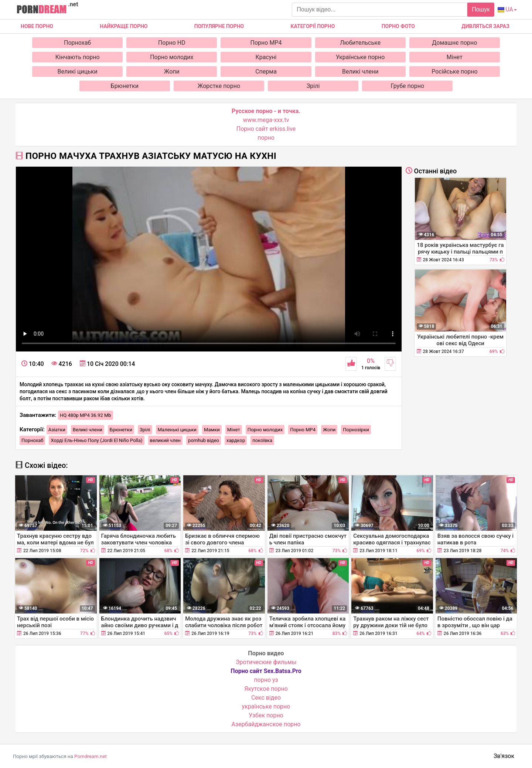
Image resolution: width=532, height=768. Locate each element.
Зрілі (313, 86)
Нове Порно (37, 26)
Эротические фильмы (266, 662)
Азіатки (57, 430)
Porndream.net (91, 756)
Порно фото (398, 26)
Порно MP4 (266, 43)
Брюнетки (125, 86)
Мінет (455, 57)
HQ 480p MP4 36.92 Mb (86, 415)
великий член (166, 440)
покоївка (262, 440)
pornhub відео (204, 440)
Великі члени (360, 72)
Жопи (172, 72)
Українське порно (360, 57)
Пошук (481, 9)
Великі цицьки (78, 72)
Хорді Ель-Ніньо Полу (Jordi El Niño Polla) (96, 440)
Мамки (212, 430)
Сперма (266, 72)
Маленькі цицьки (177, 430)
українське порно (266, 706)
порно (266, 138)
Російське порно (454, 72)
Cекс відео (266, 698)
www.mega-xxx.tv (266, 120)
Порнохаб (77, 43)
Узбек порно (266, 715)
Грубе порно (407, 86)
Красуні (266, 57)
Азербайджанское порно (266, 724)
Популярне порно (219, 26)
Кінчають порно (78, 57)
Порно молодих (172, 57)
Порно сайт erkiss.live (266, 129)
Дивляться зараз (485, 26)
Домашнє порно (454, 43)
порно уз (266, 680)
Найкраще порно (124, 26)
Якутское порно (266, 689)
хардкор (236, 440)
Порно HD (172, 43)
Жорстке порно (219, 86)
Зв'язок (504, 756)
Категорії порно (313, 26)
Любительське (360, 43)
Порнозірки (356, 430)
